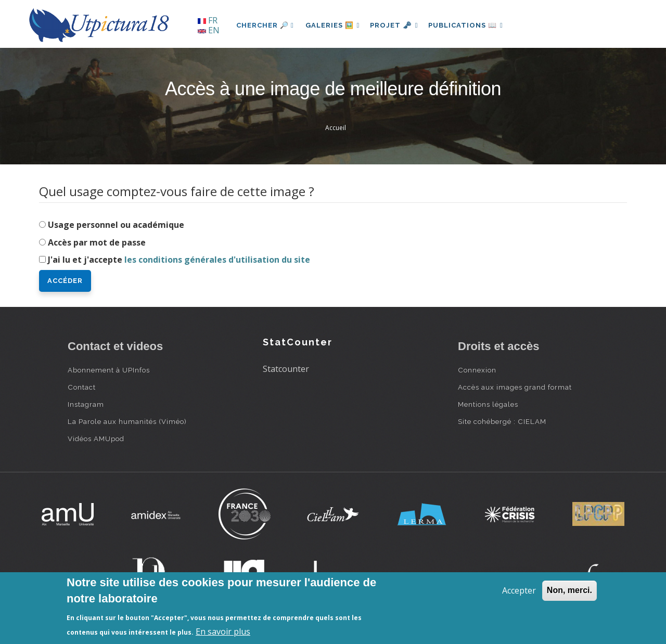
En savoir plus (223, 632)
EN (209, 30)
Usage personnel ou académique (116, 225)
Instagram (86, 404)
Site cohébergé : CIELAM (502, 421)
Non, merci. (569, 590)
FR (208, 20)
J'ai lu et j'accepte (179, 260)
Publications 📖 (471, 25)
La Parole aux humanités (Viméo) (127, 421)
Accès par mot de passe (97, 242)
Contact (82, 387)
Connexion (477, 370)
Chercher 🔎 (265, 25)
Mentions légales (488, 404)
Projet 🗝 (398, 25)
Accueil (336, 128)
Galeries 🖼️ (334, 25)
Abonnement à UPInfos (109, 370)
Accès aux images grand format (515, 387)
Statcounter (286, 369)
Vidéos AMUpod (96, 439)
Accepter (519, 590)
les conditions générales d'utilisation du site (217, 260)
